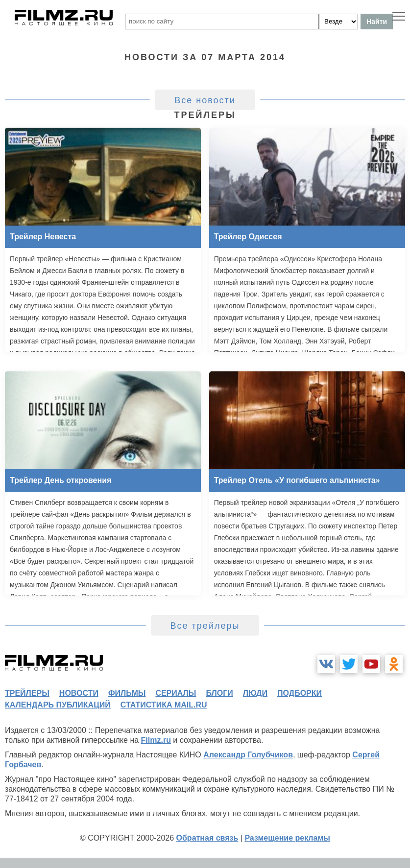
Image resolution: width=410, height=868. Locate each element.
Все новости (205, 100)
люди (255, 693)
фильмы (127, 693)
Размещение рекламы (287, 838)
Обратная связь (207, 838)
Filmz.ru (156, 740)
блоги (219, 693)
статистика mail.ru (164, 705)
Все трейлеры (205, 626)
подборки (300, 693)
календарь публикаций (58, 705)
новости (79, 693)
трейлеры (27, 693)
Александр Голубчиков (248, 755)
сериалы (176, 693)
